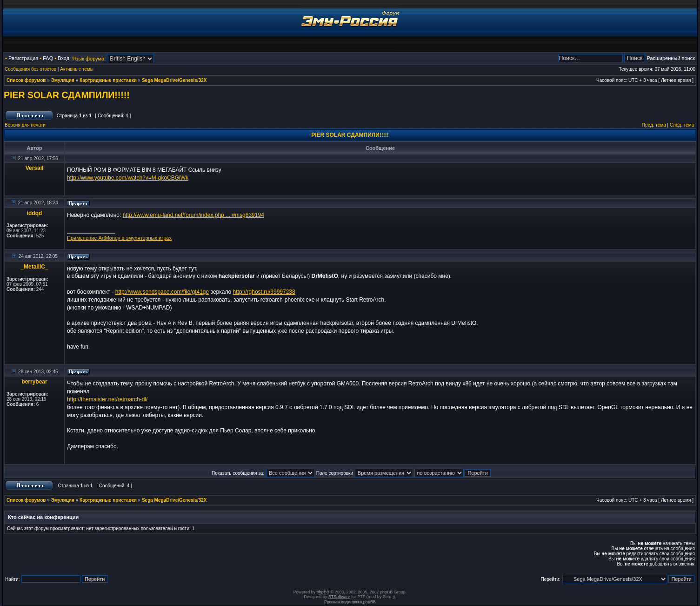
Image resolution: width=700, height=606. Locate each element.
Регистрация (23, 58)
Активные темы (77, 69)
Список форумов (26, 80)
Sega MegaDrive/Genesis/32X (174, 80)
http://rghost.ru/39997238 (264, 292)
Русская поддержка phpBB (350, 602)
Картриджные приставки (108, 80)
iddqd (35, 213)
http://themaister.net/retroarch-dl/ (107, 399)
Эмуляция (63, 80)
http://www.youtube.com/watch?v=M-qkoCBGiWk (128, 178)
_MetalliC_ (34, 267)
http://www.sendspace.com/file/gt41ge (162, 292)
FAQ (48, 58)
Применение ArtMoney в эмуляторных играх (119, 238)
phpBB (323, 592)
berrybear (34, 382)
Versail (35, 168)
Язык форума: (89, 59)
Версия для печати (25, 125)
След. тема (682, 125)
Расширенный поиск (671, 58)
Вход (63, 58)
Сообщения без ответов (30, 69)
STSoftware (339, 597)
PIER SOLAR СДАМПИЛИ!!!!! (67, 95)
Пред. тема (654, 125)
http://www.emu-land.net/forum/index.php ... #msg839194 (193, 215)
